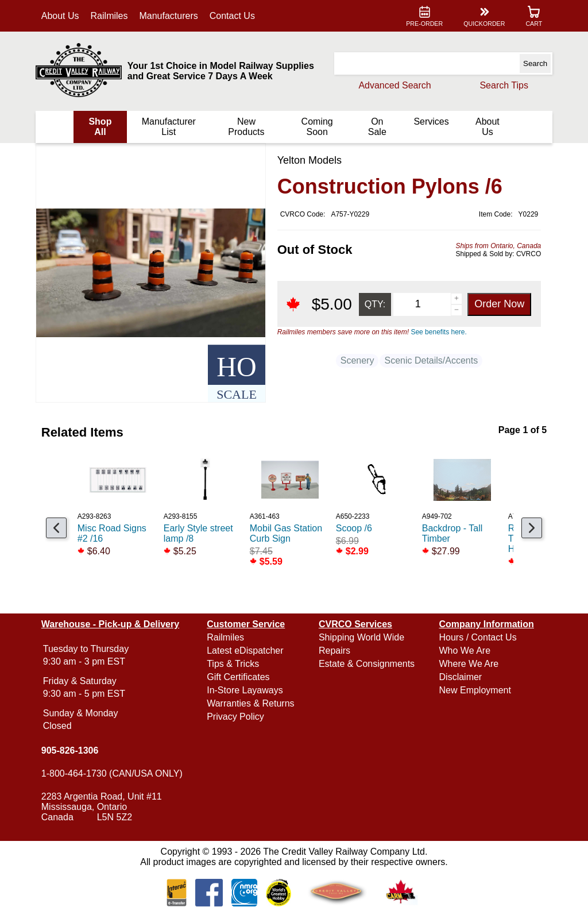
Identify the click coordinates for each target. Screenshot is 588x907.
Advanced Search (392, 85)
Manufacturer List (170, 127)
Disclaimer (459, 677)
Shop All (102, 127)
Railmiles (112, 16)
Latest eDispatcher (246, 651)
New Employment (473, 690)
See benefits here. (436, 332)
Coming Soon (316, 127)
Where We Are (467, 664)
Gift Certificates (239, 677)
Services (429, 121)
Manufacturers (171, 16)
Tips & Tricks (234, 664)
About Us (63, 16)
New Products (247, 127)
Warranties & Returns (252, 703)
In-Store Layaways (246, 690)
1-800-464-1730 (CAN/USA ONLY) (114, 773)
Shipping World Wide (361, 637)
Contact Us (235, 16)
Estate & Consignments (367, 664)
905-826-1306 (72, 750)
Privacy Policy (237, 717)
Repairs (334, 651)
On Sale (376, 127)
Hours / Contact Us (476, 637)
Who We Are (463, 651)
